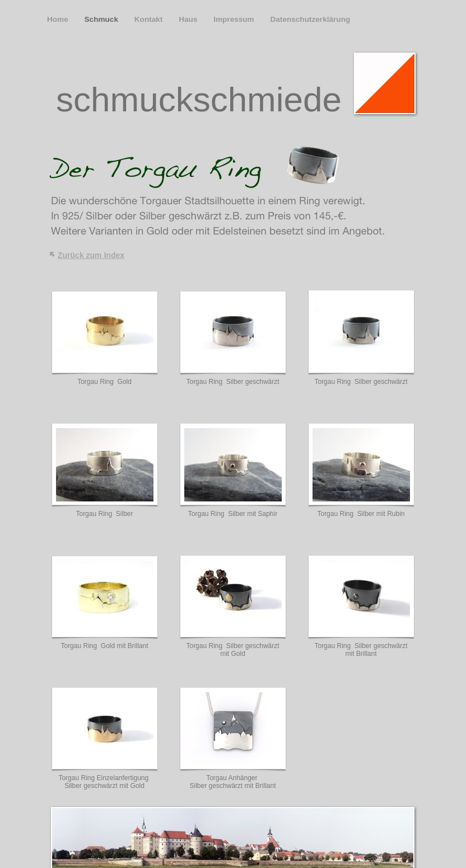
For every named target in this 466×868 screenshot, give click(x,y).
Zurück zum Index (91, 255)
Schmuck (102, 19)
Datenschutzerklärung (310, 19)
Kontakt (150, 19)
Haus (189, 19)
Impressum (235, 19)
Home (59, 19)
